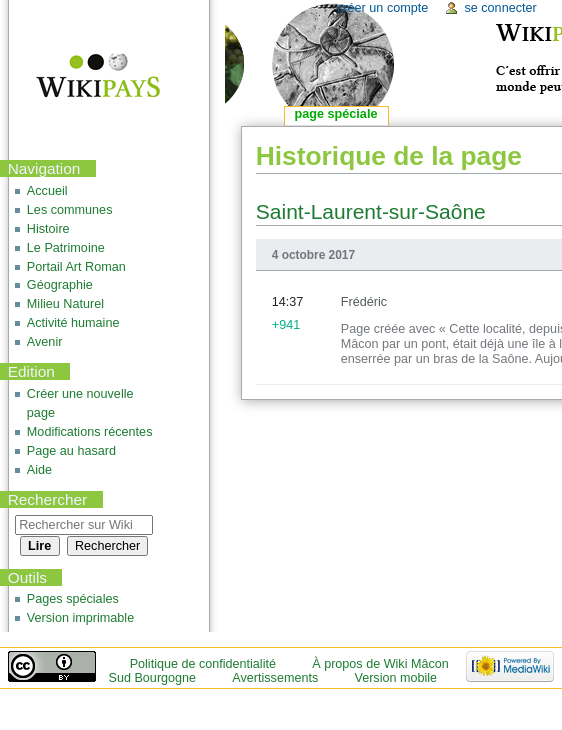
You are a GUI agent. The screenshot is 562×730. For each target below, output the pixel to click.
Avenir (45, 342)
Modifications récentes (90, 432)
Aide (39, 470)
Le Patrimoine (66, 248)
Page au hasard (71, 451)
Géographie (60, 285)
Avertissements (275, 678)
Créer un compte (382, 8)
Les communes (70, 210)
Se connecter (500, 8)
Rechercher (48, 499)
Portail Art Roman (76, 267)
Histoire (48, 229)
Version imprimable (80, 618)
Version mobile (395, 678)
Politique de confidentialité (203, 664)
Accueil (47, 191)
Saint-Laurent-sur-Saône (371, 211)
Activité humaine (73, 323)
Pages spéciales (73, 599)
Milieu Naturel (65, 304)
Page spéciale (336, 114)
